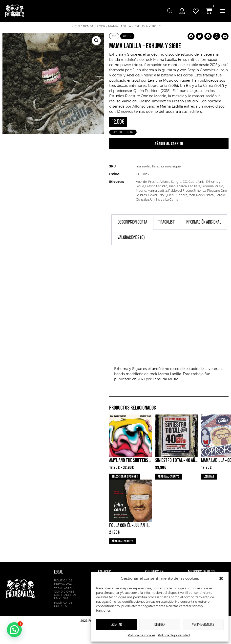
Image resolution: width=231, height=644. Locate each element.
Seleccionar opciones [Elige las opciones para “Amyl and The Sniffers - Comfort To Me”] (125, 477)
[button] (221, 578)
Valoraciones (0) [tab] (131, 237)
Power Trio (156, 195)
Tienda (88, 26)
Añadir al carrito (169, 144)
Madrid (141, 191)
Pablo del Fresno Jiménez (187, 191)
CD (114, 36)
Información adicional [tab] (203, 222)
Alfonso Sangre (170, 182)
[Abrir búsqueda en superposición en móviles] (169, 11)
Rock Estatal (205, 195)
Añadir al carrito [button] (168, 477)
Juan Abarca (178, 186)
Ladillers (194, 186)
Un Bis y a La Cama (164, 199)
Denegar (160, 625)
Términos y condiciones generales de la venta (65, 593)
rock (192, 195)
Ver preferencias (203, 625)
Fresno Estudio (156, 186)
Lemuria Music (212, 186)
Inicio (75, 26)
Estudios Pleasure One (129, 96)
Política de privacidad (174, 635)
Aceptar (117, 625)
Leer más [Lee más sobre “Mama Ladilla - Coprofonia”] (209, 477)
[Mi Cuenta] (182, 11)
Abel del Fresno (147, 182)
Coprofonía (197, 182)
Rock (101, 26)
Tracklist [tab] (167, 222)
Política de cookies (142, 635)
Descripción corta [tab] (132, 222)
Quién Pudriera (176, 195)
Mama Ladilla (165, 60)
